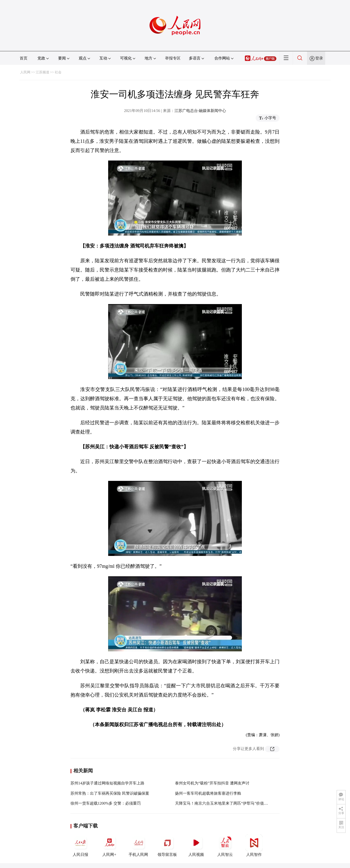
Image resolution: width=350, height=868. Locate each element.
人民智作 (254, 845)
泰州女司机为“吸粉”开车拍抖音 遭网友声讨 (212, 783)
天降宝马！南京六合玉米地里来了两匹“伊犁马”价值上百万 (225, 803)
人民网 (25, 72)
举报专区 (173, 58)
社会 (58, 72)
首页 (24, 58)
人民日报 (80, 845)
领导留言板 (167, 845)
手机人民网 (138, 845)
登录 (319, 58)
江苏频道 (43, 72)
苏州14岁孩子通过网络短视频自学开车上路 (107, 783)
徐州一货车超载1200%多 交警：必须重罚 (106, 803)
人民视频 (196, 845)
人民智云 (225, 845)
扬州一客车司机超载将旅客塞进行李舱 (208, 793)
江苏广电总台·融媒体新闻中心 (200, 111)
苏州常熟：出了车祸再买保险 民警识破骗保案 (110, 793)
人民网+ (109, 845)
